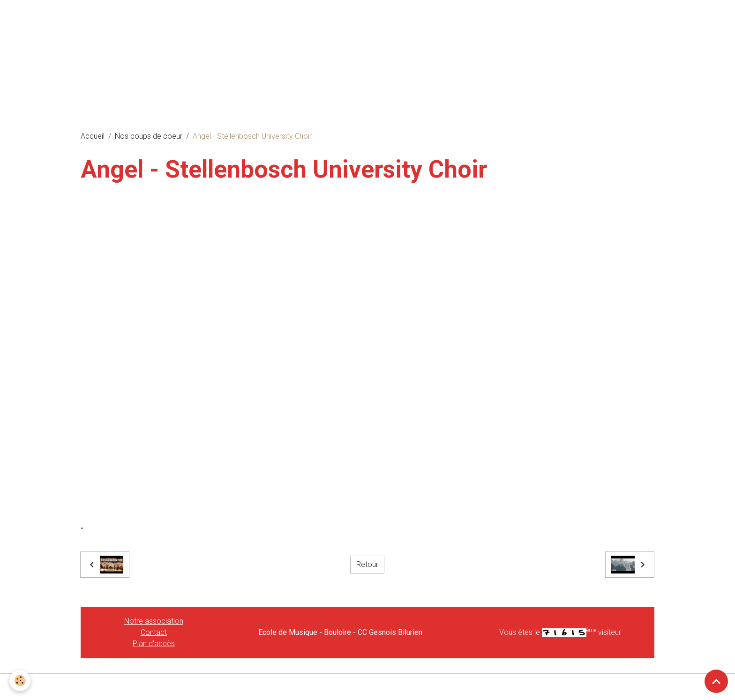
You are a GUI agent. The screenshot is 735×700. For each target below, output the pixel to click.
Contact (154, 632)
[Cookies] (20, 681)
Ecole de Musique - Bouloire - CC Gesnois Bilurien (340, 632)
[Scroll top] (716, 681)
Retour (367, 564)
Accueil (93, 136)
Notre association (154, 621)
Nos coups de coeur (149, 136)
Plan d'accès (154, 644)
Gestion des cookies (368, 687)
